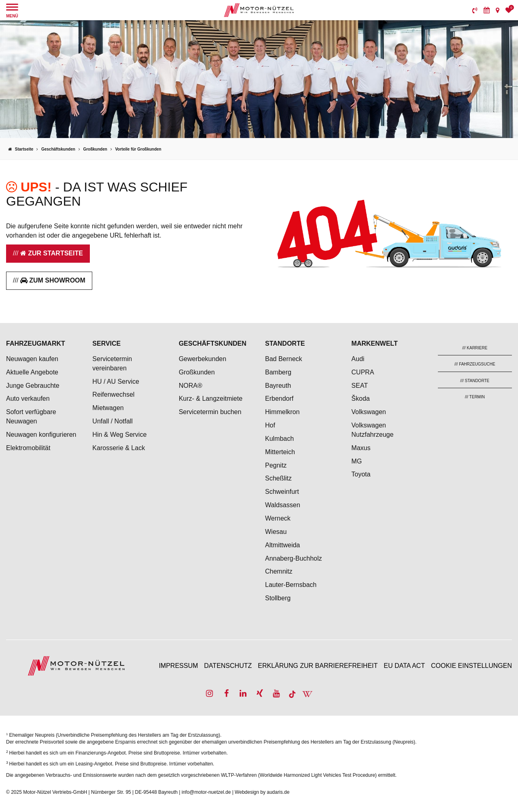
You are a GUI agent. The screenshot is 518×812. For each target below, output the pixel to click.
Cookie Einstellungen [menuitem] (471, 666)
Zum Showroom (53, 280)
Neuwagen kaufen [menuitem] (32, 359)
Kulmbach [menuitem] (279, 439)
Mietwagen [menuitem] (108, 408)
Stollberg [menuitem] (278, 598)
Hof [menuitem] (270, 425)
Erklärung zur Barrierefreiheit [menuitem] (318, 666)
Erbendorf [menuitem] (279, 399)
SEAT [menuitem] (360, 386)
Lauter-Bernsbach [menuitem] (291, 585)
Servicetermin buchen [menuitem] (210, 412)
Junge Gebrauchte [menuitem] (33, 386)
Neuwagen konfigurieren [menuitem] (41, 435)
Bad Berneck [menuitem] (284, 359)
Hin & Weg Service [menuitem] (119, 435)
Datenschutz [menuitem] (228, 666)
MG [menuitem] (357, 461)
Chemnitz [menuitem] (279, 571)
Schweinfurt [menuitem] (282, 492)
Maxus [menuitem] (361, 448)
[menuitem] (475, 10)
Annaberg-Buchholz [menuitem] (294, 558)
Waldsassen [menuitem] (283, 505)
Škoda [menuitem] (360, 399)
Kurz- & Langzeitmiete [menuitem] (211, 399)
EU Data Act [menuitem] (404, 666)
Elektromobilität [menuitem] (28, 448)
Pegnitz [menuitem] (276, 465)
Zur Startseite (52, 253)
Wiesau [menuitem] (276, 532)
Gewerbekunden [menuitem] (203, 359)
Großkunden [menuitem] (197, 372)
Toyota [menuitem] (361, 474)
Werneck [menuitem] (278, 518)
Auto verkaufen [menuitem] (28, 399)
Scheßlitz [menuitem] (278, 478)
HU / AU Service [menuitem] (116, 382)
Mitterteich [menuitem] (280, 452)
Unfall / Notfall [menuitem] (113, 421)
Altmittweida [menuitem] (282, 545)
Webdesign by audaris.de (262, 792)
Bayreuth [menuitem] (278, 386)
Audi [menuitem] (358, 359)
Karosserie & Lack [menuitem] (119, 448)
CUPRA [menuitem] (363, 372)
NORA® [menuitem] (191, 386)
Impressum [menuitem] (178, 666)
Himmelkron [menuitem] (282, 412)
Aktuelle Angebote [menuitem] (32, 372)
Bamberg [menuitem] (278, 372)
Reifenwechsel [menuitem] (113, 394)
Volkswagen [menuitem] (368, 412)
